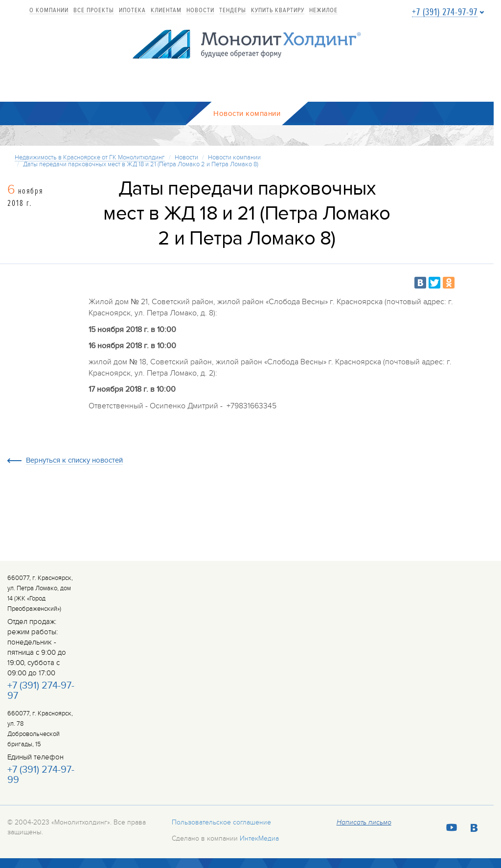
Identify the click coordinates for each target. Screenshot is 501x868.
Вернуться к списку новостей (74, 461)
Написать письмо (364, 823)
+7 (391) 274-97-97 (445, 12)
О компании (49, 11)
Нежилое (323, 11)
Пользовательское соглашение (221, 822)
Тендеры (233, 11)
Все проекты (94, 11)
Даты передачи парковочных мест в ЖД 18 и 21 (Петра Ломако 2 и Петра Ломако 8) (141, 164)
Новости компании (234, 157)
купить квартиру (278, 11)
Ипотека (132, 11)
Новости (200, 11)
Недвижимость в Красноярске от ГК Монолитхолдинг (90, 157)
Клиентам (166, 11)
